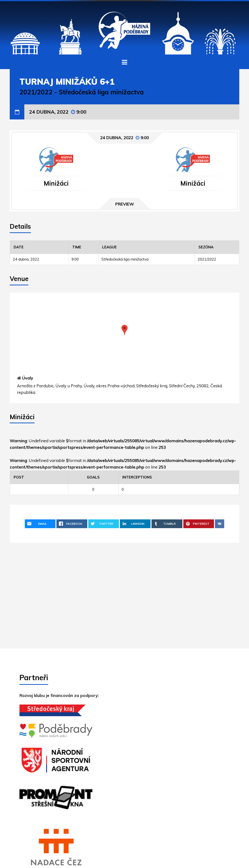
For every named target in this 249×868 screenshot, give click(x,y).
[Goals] (93, 477)
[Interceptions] (179, 477)
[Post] (39, 477)
